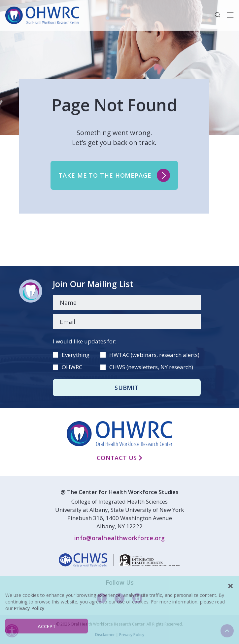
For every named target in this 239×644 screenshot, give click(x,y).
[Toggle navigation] (230, 15)
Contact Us (119, 458)
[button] (230, 586)
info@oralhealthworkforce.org (119, 538)
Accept (47, 626)
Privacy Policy (29, 608)
